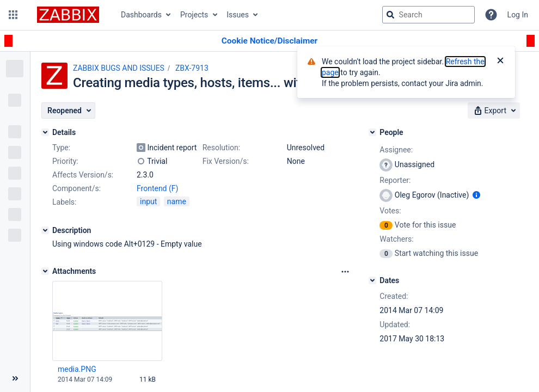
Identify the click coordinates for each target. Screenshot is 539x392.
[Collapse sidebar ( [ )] (15, 378)
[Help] (491, 15)
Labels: (64, 202)
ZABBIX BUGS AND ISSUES (119, 68)
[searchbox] (428, 15)
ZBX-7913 (192, 68)
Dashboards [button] (141, 15)
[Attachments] (45, 271)
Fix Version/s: (226, 161)
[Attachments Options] (345, 272)
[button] (13, 15)
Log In (518, 15)
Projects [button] (194, 15)
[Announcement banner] (269, 41)
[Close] (500, 62)
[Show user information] (476, 195)
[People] (372, 132)
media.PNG (77, 369)
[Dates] (372, 280)
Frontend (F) (157, 188)
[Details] (45, 132)
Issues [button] (238, 15)
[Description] (45, 230)
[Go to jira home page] (68, 15)
